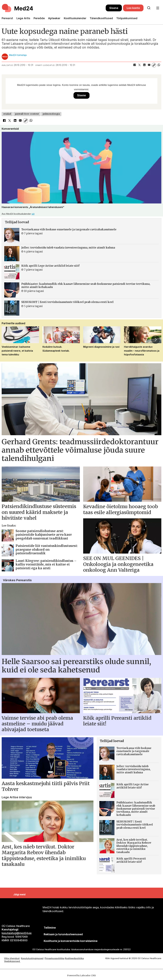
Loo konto (133, 8)
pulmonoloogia (51, 114)
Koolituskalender (75, 18)
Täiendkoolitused (101, 18)
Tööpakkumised (127, 18)
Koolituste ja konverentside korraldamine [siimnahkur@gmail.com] (71, 941)
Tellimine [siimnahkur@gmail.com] (50, 928)
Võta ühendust (12, 958)
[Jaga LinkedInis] (144, 65)
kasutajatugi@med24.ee (17, 933)
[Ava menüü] (158, 8)
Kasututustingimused (32, 958)
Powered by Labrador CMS (81, 975)
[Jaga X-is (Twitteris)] (139, 65)
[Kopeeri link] (154, 65)
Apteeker (54, 18)
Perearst (7, 18)
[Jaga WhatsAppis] (159, 65)
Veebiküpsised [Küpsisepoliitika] (12, 961)
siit (33, 214)
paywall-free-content (27, 114)
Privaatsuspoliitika (54, 958)
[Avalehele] (18, 8)
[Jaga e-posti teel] (149, 65)
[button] (155, 340)
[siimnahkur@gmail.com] (63, 934)
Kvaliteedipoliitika (74, 958)
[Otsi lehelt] (149, 8)
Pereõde (39, 18)
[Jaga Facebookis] (135, 65)
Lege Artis (23, 18)
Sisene (114, 8)
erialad (7, 114)
